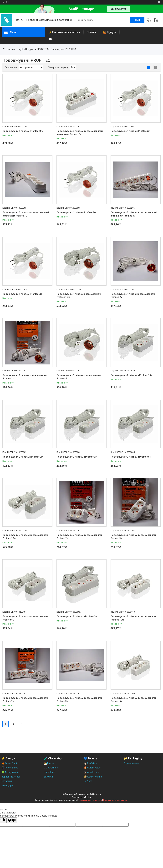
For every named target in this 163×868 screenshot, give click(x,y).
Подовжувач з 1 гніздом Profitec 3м (76, 212)
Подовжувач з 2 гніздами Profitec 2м (23, 457)
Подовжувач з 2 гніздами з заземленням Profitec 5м (25, 618)
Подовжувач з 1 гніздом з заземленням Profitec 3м (25, 377)
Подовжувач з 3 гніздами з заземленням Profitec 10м (133, 618)
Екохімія (48, 777)
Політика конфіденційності (116, 800)
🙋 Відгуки (110, 32)
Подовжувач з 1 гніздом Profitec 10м (23, 131)
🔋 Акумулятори (10, 772)
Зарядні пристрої (11, 777)
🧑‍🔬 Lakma (49, 763)
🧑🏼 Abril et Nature (93, 777)
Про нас (92, 32)
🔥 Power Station (10, 763)
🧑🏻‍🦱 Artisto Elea (91, 772)
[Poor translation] (12, 820)
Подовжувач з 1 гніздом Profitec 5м (22, 294)
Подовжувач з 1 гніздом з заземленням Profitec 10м (79, 296)
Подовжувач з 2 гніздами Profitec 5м (131, 457)
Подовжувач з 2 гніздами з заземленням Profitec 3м (133, 537)
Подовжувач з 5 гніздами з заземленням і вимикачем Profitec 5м (134, 214)
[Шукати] (137, 20)
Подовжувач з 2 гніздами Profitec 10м (132, 375)
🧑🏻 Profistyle (90, 763)
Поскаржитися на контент (90, 800)
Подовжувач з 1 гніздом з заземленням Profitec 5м (79, 377)
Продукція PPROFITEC (37, 49)
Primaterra (50, 772)
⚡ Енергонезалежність (63, 32)
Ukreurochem (51, 768)
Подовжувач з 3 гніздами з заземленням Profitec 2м (25, 700)
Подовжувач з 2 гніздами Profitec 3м (77, 457)
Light (21, 49)
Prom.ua (97, 794)
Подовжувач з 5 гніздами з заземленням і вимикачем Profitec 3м (26, 214)
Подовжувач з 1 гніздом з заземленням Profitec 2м (133, 296)
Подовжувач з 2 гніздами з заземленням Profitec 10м (25, 537)
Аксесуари (7, 786)
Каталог (11, 49)
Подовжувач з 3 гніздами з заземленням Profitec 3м (79, 700)
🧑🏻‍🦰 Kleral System (93, 768)
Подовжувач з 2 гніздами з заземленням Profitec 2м (79, 537)
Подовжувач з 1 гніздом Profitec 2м (130, 131)
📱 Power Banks (10, 768)
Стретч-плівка (132, 763)
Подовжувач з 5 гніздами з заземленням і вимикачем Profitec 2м (80, 133)
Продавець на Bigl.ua (82, 797)
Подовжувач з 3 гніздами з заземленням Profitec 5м (133, 700)
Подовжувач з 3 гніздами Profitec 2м (77, 616)
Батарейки (7, 781)
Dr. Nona (88, 781)
